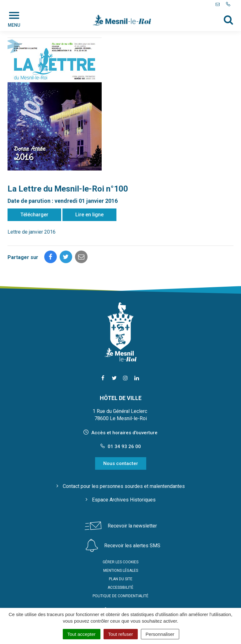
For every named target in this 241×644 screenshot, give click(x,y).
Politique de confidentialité (120, 596)
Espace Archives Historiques (124, 500)
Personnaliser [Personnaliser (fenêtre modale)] (160, 634)
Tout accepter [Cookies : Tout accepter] (82, 634)
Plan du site (121, 579)
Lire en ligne (89, 215)
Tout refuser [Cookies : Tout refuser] (121, 634)
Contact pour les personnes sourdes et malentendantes (124, 486)
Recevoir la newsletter (132, 526)
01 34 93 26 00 (121, 446)
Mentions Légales (121, 571)
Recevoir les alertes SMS (132, 546)
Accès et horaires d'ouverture (124, 433)
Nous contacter (121, 463)
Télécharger (34, 215)
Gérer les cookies (120, 562)
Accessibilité (120, 587)
